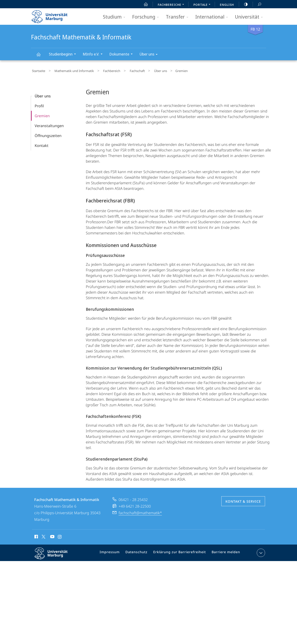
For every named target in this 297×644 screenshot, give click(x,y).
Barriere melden (224, 552)
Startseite (38, 70)
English (227, 5)
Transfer (178, 17)
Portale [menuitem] (203, 5)
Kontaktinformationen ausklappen (260, 551)
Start (144, 4)
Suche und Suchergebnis (257, 4)
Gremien (42, 114)
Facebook (36, 535)
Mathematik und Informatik (69, 70)
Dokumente (122, 55)
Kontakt (42, 144)
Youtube (52, 535)
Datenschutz (140, 552)
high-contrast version (244, 4)
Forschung (147, 17)
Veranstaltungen (49, 124)
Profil (39, 104)
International (213, 17)
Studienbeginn (64, 55)
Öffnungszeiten (48, 134)
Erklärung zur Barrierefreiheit (181, 552)
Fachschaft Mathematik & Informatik (41, 56)
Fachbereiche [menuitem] (172, 5)
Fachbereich (103, 70)
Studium (115, 17)
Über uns (150, 55)
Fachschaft (124, 70)
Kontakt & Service (243, 500)
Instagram (60, 535)
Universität (250, 17)
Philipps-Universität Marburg (55, 555)
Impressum (115, 552)
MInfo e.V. (94, 55)
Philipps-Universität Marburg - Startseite (53, 15)
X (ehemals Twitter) (43, 535)
